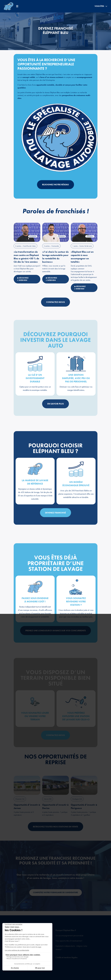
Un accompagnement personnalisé (69, 935)
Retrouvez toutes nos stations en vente (55, 834)
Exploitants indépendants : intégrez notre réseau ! (71, 948)
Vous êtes (101, 6)
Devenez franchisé (55, 520)
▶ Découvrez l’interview (23, 286)
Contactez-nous (55, 309)
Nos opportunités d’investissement (69, 941)
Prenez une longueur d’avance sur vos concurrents (56, 638)
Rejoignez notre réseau (55, 185)
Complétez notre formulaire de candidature (55, 900)
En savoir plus (56, 411)
